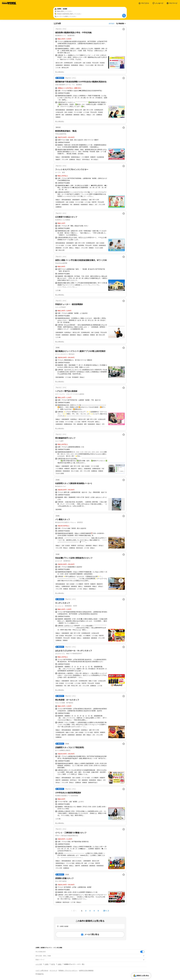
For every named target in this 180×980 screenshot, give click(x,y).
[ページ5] (98, 911)
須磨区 (60, 964)
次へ (105, 911)
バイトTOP (39, 964)
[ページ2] (86, 911)
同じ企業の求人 (60, 72)
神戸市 (53, 964)
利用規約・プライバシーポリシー (68, 970)
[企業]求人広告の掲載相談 (86, 970)
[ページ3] (90, 911)
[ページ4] (94, 911)
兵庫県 (47, 964)
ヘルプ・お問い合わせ (42, 970)
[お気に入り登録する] (124, 29)
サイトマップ (53, 970)
